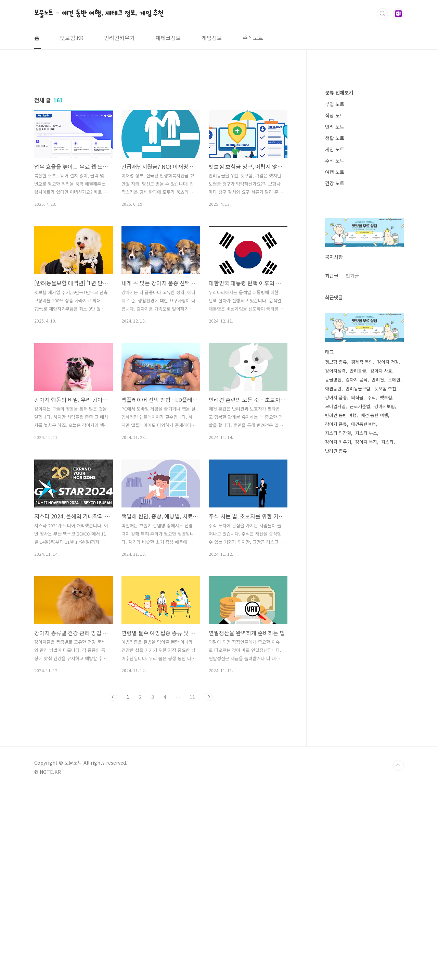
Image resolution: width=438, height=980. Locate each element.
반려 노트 (335, 332)
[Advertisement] (161, 133)
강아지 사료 (381, 576)
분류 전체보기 (339, 298)
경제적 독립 (362, 567)
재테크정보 (168, 38)
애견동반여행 (363, 630)
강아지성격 (335, 576)
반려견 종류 (336, 656)
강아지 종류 (336, 630)
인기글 (352, 481)
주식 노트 (335, 366)
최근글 (332, 481)
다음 (209, 793)
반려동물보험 (358, 594)
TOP (398, 957)
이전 (113, 793)
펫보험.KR (72, 38)
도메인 (394, 585)
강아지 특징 (366, 647)
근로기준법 (360, 612)
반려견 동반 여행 (341, 621)
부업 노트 (335, 310)
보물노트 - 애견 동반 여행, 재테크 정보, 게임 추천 (99, 13)
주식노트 (253, 38)
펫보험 (386, 603)
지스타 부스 (366, 638)
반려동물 (358, 576)
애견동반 (333, 594)
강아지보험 (385, 612)
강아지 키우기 (338, 647)
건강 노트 (335, 389)
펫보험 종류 (336, 567)
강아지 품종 (336, 603)
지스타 (387, 647)
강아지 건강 (388, 567)
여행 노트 (335, 377)
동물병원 (333, 585)
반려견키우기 (119, 38)
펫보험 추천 (385, 594)
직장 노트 (335, 321)
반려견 (378, 585)
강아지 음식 (357, 585)
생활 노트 (335, 343)
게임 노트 (335, 355)
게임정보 (212, 38)
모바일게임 (335, 612)
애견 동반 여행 (374, 621)
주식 (372, 603)
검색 (383, 14)
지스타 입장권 (338, 638)
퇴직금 (357, 603)
